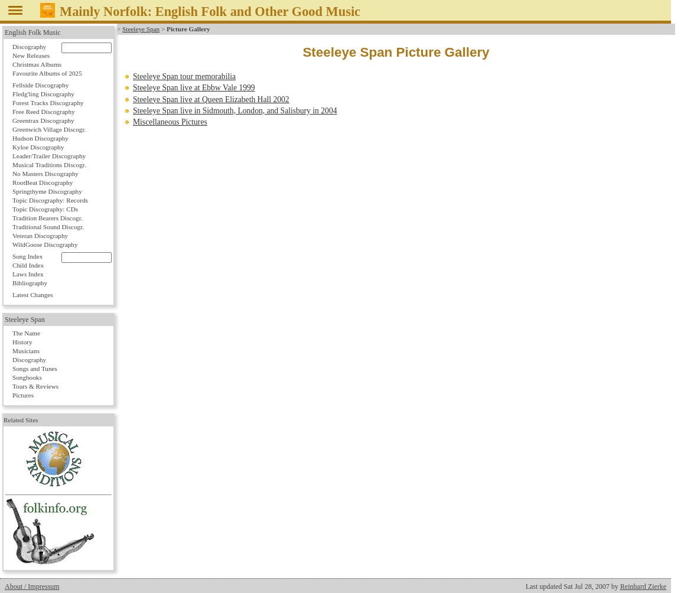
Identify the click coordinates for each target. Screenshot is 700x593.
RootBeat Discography (43, 183)
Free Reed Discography (44, 112)
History (22, 342)
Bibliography (30, 283)
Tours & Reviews (35, 386)
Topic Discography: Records (50, 200)
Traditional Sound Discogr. (48, 227)
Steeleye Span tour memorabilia (184, 76)
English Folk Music (33, 32)
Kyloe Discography (38, 147)
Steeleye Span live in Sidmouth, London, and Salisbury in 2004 (235, 111)
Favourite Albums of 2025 (47, 73)
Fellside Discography (40, 85)
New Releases (31, 56)
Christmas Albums (37, 64)
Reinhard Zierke (643, 587)
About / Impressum (32, 587)
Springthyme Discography (47, 191)
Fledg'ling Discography (43, 94)
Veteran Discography (40, 236)
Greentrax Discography (43, 120)
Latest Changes (33, 295)
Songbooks (27, 377)
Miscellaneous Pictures (170, 122)
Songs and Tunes (35, 369)
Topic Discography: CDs (45, 209)
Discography (29, 47)
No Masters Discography (45, 174)
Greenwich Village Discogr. (49, 129)
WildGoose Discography (45, 245)
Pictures (23, 395)
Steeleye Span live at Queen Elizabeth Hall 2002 (211, 100)
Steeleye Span (141, 29)
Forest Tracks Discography (48, 103)
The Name (26, 333)
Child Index (28, 265)
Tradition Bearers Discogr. (48, 218)
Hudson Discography (40, 138)
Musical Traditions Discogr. (49, 165)
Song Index (27, 256)
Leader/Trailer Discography (49, 156)
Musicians (26, 351)
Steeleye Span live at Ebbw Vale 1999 (194, 88)
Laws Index (28, 274)
